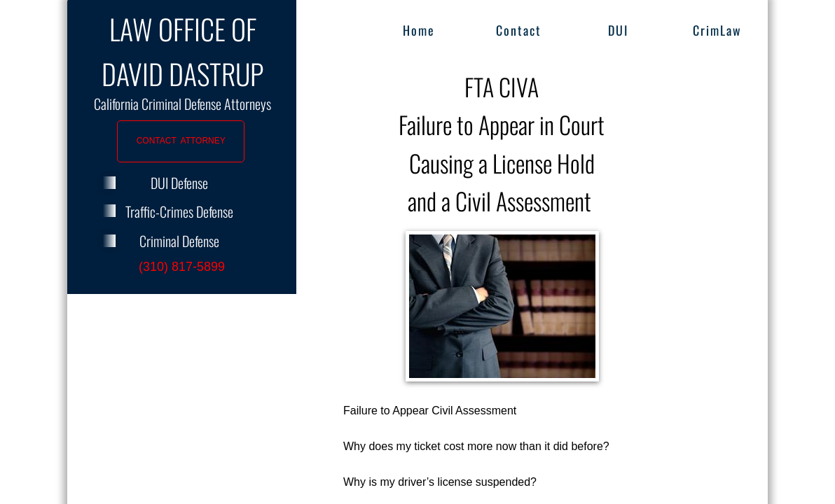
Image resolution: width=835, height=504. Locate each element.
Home (419, 30)
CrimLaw (717, 30)
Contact (519, 30)
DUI (618, 30)
